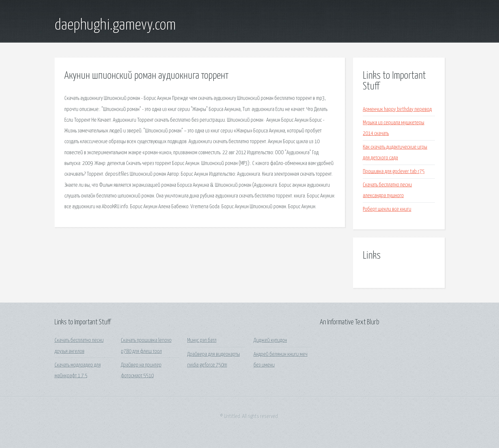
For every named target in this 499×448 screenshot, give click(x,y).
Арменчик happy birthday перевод (397, 109)
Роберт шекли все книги (387, 209)
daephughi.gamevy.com (115, 25)
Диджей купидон (270, 340)
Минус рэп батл (202, 340)
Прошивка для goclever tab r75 (394, 172)
